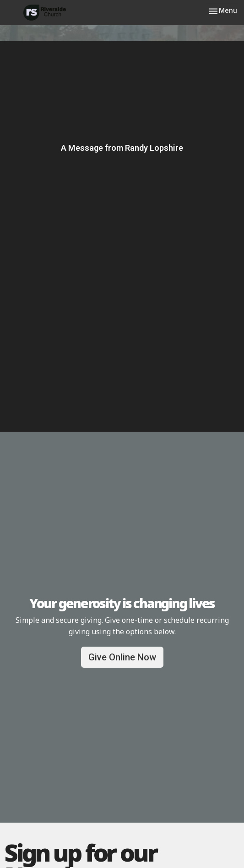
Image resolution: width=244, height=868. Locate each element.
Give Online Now (122, 657)
